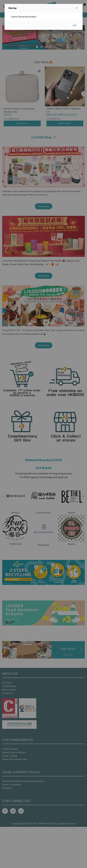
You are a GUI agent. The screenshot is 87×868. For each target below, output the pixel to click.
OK (75, 25)
